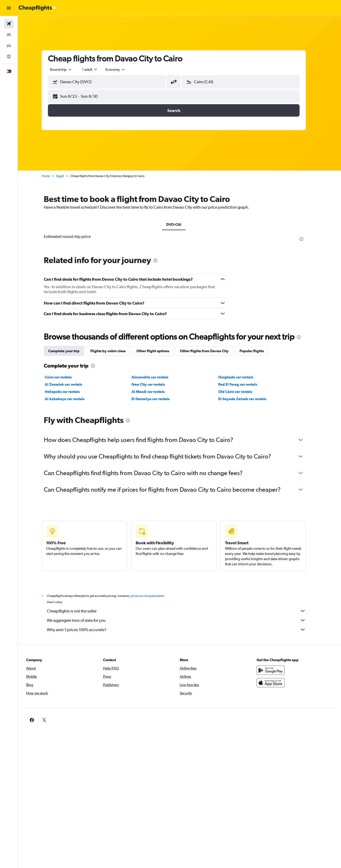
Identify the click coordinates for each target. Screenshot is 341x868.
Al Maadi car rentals (154, 392)
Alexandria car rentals (156, 377)
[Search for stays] (9, 35)
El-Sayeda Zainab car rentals (248, 399)
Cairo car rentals (64, 377)
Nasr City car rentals (154, 384)
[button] (9, 8)
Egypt (66, 176)
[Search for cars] (9, 46)
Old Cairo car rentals (241, 392)
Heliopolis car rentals (68, 392)
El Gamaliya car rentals (156, 399)
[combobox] (67, 69)
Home (52, 176)
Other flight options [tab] (158, 351)
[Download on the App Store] (275, 688)
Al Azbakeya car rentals (70, 399)
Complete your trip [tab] (70, 351)
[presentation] (307, 239)
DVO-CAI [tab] (179, 224)
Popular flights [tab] (257, 351)
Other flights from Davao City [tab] (210, 351)
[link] (266, 726)
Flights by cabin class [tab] (114, 351)
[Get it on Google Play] (275, 676)
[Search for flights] (9, 24)
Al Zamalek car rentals (69, 384)
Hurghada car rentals (241, 377)
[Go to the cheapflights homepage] (38, 8)
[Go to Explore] (9, 57)
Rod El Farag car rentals (243, 384)
